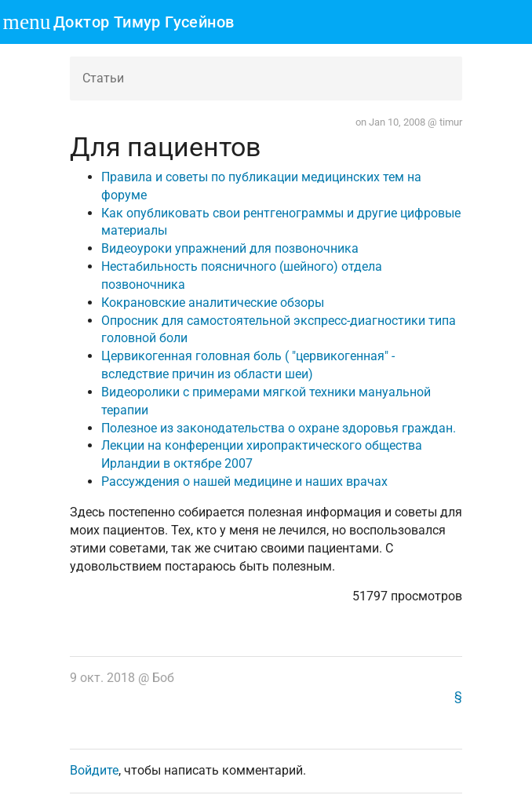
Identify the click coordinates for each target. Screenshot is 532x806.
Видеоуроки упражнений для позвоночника (230, 248)
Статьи (103, 78)
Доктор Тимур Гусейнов (144, 22)
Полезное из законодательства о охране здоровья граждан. (279, 428)
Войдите (94, 770)
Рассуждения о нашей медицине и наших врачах (244, 481)
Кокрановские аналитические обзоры (213, 303)
